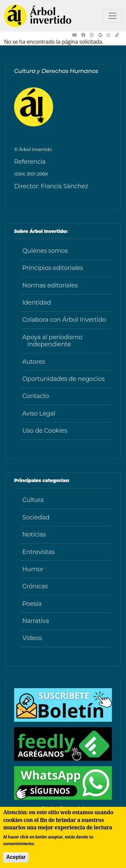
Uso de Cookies (45, 431)
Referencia (30, 162)
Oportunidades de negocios (63, 379)
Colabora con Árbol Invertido (64, 320)
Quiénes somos (45, 251)
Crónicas (35, 586)
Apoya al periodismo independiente (52, 341)
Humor (33, 569)
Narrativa (35, 621)
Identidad (37, 303)
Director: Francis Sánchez (51, 186)
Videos (32, 638)
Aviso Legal (39, 413)
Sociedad (36, 517)
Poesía (32, 604)
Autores (34, 362)
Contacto (36, 396)
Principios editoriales (53, 268)
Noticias (34, 535)
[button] (77, 35)
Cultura (33, 500)
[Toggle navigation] (113, 16)
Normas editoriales (50, 285)
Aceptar (16, 857)
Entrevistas (38, 552)
